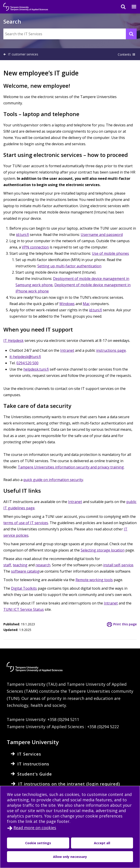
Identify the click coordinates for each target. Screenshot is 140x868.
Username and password (102, 235)
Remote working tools (94, 580)
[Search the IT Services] (70, 34)
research (43, 565)
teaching (20, 565)
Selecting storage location (103, 550)
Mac (86, 304)
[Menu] (131, 7)
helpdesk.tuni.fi (36, 369)
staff (7, 565)
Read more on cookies (35, 828)
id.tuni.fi (22, 235)
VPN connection (35, 247)
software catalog (25, 571)
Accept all (102, 843)
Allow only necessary (70, 857)
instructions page (111, 350)
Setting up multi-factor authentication (69, 266)
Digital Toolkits (24, 588)
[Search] (120, 7)
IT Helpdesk (13, 341)
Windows (67, 304)
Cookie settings (38, 843)
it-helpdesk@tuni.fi (25, 357)
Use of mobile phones (110, 253)
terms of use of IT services (26, 523)
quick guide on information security (53, 480)
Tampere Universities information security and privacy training (71, 467)
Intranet (67, 350)
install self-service (118, 565)
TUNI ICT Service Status (24, 609)
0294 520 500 (27, 363)
